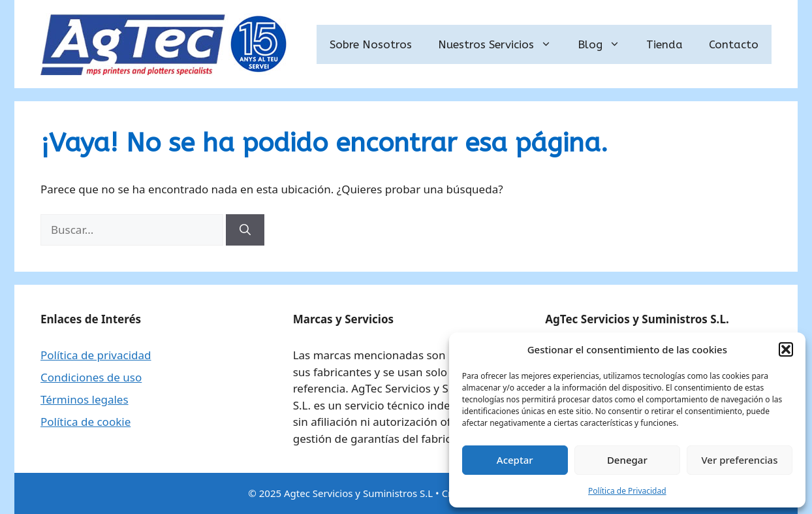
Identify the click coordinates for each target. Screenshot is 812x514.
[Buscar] (245, 230)
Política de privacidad (96, 355)
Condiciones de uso (91, 377)
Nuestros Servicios (501, 44)
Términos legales (85, 399)
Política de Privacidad (627, 491)
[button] (786, 349)
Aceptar (515, 460)
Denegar (627, 460)
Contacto (734, 44)
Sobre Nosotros (371, 44)
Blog (605, 44)
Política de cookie (86, 422)
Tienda (664, 44)
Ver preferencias (739, 460)
